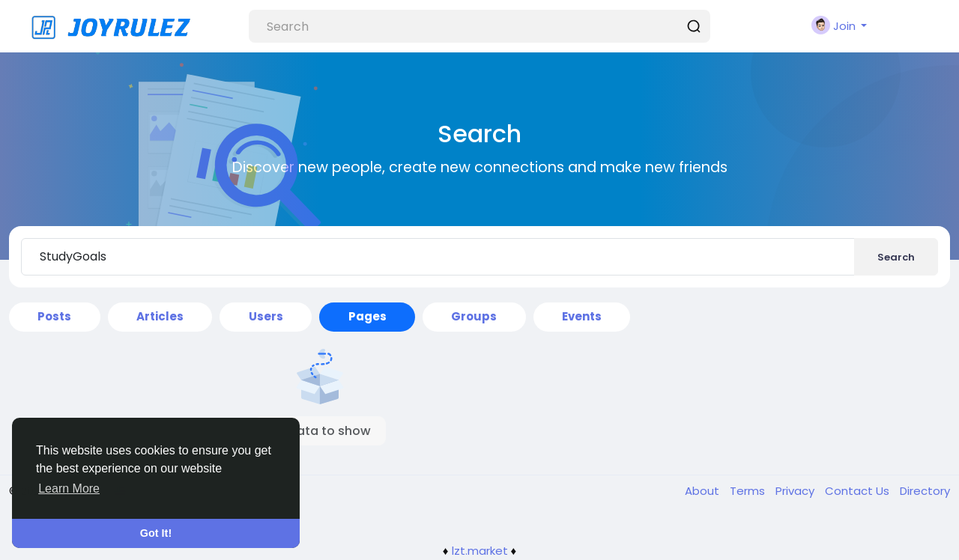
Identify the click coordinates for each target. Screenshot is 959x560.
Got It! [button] (156, 533)
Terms (749, 491)
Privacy (796, 491)
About (704, 491)
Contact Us (859, 491)
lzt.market (480, 551)
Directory (925, 491)
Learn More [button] (69, 489)
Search (896, 257)
